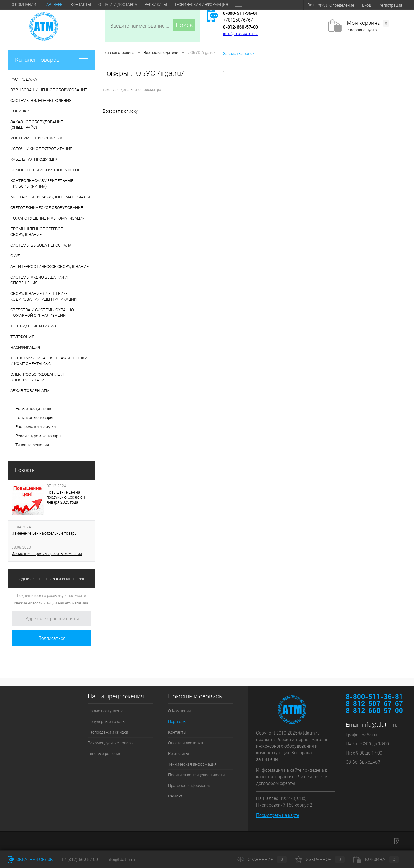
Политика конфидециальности (196, 775)
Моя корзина (368, 23)
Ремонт (175, 796)
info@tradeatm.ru (240, 34)
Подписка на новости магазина (52, 579)
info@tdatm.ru (380, 725)
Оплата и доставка (118, 5)
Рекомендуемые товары (38, 436)
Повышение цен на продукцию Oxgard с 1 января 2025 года (66, 497)
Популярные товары (34, 418)
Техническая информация (201, 5)
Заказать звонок (239, 53)
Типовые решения (32, 445)
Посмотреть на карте (278, 815)
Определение (342, 5)
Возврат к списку (120, 111)
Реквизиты (156, 5)
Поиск (184, 25)
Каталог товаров (51, 60)
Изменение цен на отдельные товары (44, 533)
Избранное (320, 860)
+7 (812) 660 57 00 (80, 860)
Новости (25, 470)
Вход (366, 5)
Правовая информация (189, 785)
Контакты (81, 5)
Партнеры (54, 5)
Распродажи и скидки (36, 427)
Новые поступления (34, 408)
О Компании (24, 5)
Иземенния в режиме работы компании (47, 554)
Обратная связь (30, 860)
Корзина (376, 860)
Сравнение (262, 860)
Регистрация (390, 5)
